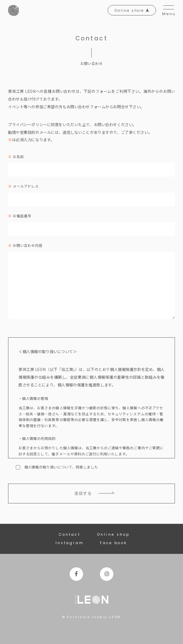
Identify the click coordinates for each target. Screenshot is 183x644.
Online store (132, 11)
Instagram (70, 543)
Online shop (114, 535)
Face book (114, 543)
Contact (70, 535)
